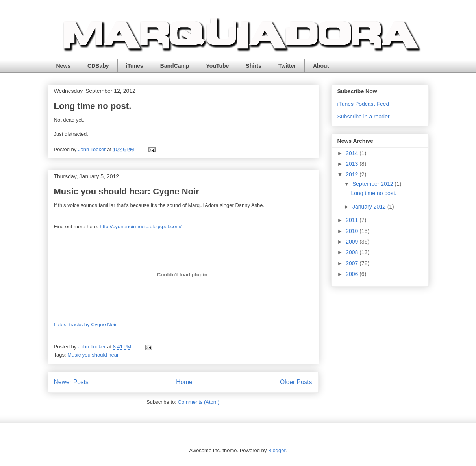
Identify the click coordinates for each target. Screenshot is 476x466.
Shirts (254, 66)
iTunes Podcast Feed (363, 104)
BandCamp (175, 66)
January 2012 (370, 207)
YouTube (218, 66)
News (64, 66)
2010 (353, 231)
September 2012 (373, 184)
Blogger (277, 450)
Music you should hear (93, 355)
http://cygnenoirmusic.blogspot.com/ (141, 227)
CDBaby (98, 66)
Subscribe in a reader (364, 116)
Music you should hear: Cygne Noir (127, 191)
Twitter (287, 66)
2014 (353, 153)
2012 (353, 174)
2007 (353, 263)
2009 (353, 242)
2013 (353, 164)
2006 (353, 274)
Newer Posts (71, 382)
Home (184, 382)
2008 (353, 252)
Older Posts (296, 382)
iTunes (135, 66)
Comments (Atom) (199, 402)
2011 (353, 220)
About (321, 66)
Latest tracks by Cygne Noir (85, 325)
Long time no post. (93, 106)
